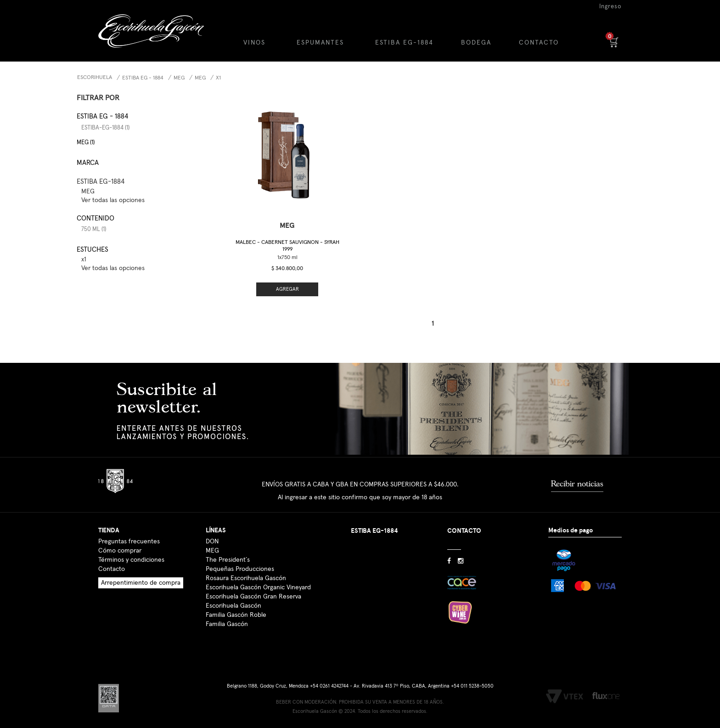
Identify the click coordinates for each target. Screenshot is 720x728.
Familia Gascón (227, 624)
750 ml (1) (94, 229)
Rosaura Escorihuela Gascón (246, 578)
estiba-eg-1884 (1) (105, 128)
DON (212, 542)
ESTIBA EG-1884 (404, 43)
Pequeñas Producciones (240, 569)
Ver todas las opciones (113, 200)
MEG (179, 78)
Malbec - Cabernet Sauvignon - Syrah (287, 246)
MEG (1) (86, 143)
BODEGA (476, 43)
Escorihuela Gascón (233, 606)
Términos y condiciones (131, 560)
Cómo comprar (120, 551)
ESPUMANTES (320, 43)
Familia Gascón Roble (236, 615)
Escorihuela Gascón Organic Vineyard (258, 587)
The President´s (228, 560)
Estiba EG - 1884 (143, 78)
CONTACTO (539, 43)
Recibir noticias (577, 484)
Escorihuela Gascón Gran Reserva (253, 597)
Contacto (112, 569)
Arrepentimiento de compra (141, 583)
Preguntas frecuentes (129, 542)
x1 (218, 78)
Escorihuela (95, 78)
